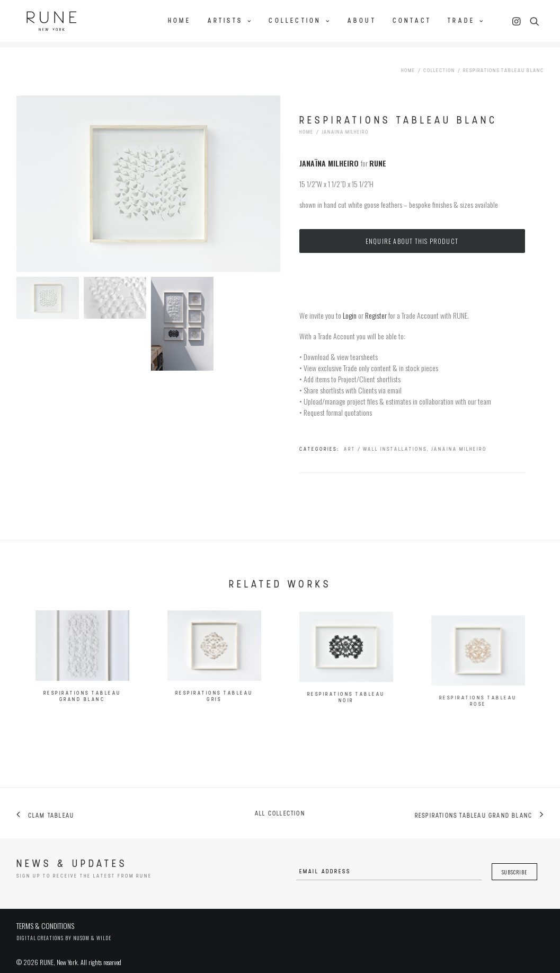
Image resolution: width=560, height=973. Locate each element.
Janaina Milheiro (345, 124)
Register (376, 307)
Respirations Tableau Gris (214, 708)
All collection (280, 805)
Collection (300, 20)
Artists (230, 20)
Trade (466, 20)
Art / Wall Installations (385, 441)
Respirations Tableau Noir (346, 726)
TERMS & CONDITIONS (45, 917)
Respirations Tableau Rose (478, 740)
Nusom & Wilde (92, 929)
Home (180, 20)
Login (350, 307)
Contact (412, 20)
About (362, 20)
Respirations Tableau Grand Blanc (82, 698)
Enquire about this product (412, 233)
